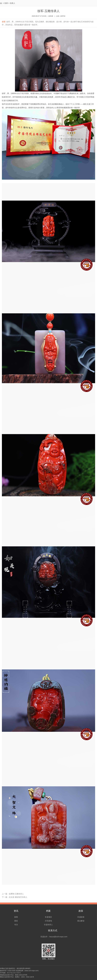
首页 (1, 3)
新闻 (16, 917)
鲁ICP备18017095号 (14, 973)
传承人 (13, 3)
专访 (16, 925)
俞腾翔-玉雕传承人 (16, 894)
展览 (16, 921)
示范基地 (48, 921)
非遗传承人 (48, 925)
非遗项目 (48, 917)
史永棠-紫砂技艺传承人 (18, 897)
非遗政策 (81, 917)
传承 (6, 3)
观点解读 (81, 921)
